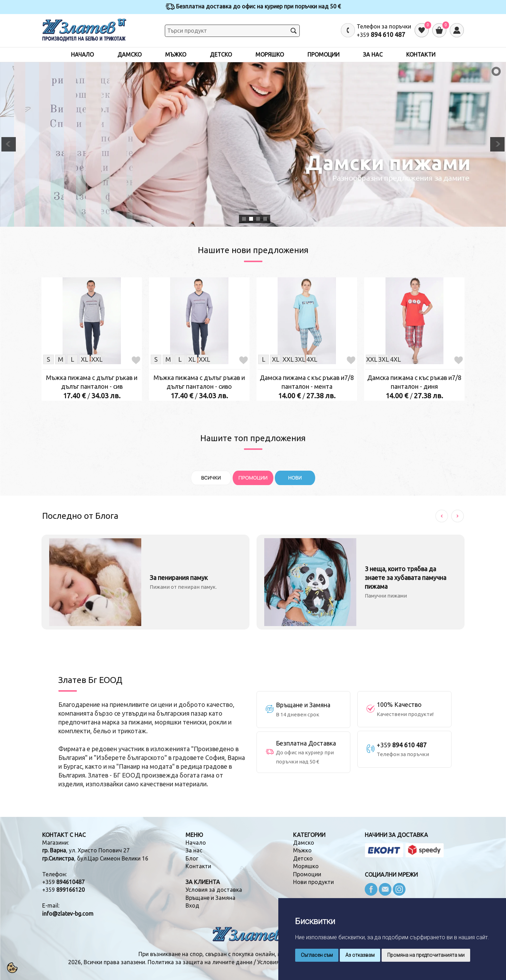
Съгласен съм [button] (317, 955)
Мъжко (176, 54)
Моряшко (270, 54)
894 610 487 (388, 34)
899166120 (70, 890)
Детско (221, 54)
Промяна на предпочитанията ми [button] (426, 955)
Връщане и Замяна (210, 898)
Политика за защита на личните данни (200, 962)
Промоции (323, 54)
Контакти (421, 54)
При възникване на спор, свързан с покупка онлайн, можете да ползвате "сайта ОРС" (253, 954)
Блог (192, 858)
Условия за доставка (214, 890)
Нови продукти (313, 882)
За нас (373, 54)
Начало (82, 54)
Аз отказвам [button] (360, 955)
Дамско (129, 54)
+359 (63, 882)
